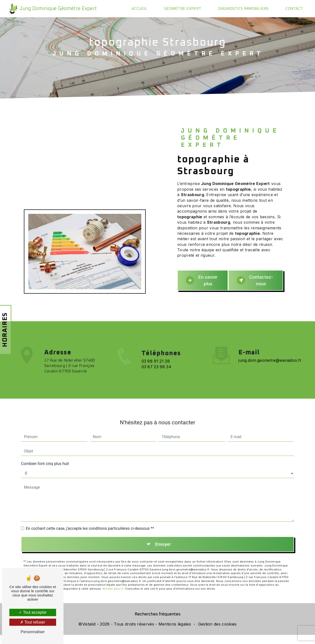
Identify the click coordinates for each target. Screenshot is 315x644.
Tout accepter (33, 612)
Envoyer (163, 546)
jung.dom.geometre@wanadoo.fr (270, 361)
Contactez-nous (257, 284)
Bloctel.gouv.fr (113, 591)
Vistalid (89, 633)
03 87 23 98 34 (156, 381)
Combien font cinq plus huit (45, 465)
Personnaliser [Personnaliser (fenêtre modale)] (33, 632)
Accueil (139, 9)
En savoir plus (201, 284)
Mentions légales (175, 633)
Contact (294, 9)
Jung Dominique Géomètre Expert (52, 9)
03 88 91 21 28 (156, 376)
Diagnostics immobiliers (243, 9)
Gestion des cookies (217, 633)
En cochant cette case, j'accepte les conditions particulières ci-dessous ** (90, 529)
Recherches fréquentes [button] (158, 623)
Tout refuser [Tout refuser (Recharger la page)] (33, 622)
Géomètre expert (182, 9)
